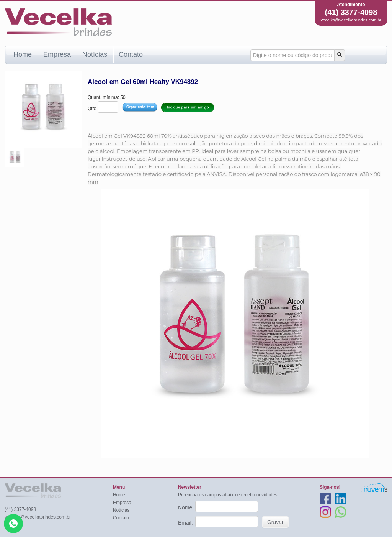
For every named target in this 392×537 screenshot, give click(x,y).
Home (23, 54)
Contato (131, 54)
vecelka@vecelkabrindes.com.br (351, 20)
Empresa (57, 54)
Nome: (187, 507)
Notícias (95, 54)
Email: (186, 523)
